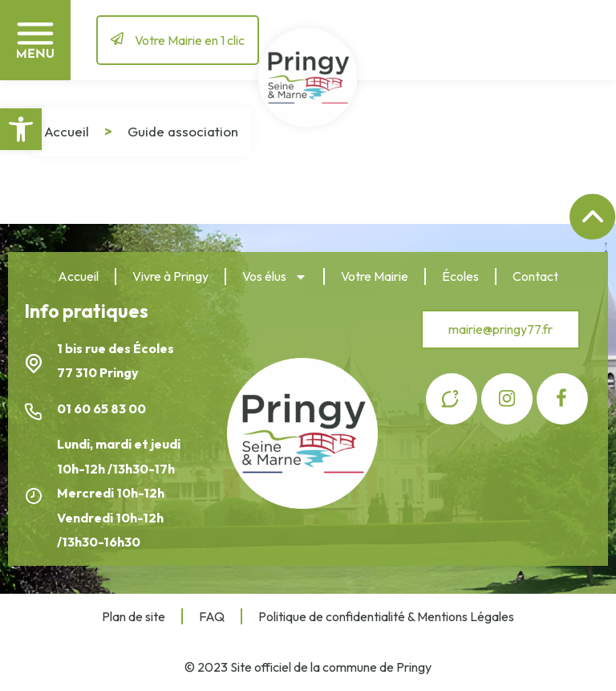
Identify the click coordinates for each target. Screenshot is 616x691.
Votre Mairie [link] (375, 276)
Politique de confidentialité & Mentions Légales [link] (386, 616)
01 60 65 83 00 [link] (103, 409)
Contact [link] (535, 276)
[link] (21, 129)
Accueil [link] (67, 131)
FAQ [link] (212, 616)
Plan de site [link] (134, 616)
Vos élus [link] (275, 277)
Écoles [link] (460, 276)
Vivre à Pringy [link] (170, 276)
